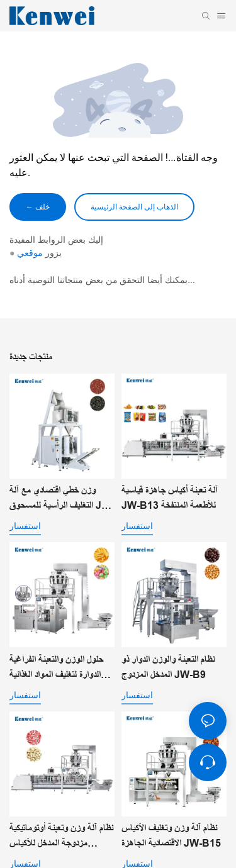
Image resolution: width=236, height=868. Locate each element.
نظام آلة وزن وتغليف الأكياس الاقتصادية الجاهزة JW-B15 (171, 836)
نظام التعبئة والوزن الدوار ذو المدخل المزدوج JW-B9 (168, 667)
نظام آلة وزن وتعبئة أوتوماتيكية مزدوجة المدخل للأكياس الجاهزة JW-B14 (61, 837)
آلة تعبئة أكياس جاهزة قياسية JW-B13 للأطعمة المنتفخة (170, 498)
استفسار (25, 526)
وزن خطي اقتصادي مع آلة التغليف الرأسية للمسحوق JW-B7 (62, 499)
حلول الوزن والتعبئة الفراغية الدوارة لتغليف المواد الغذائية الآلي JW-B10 (56, 668)
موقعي (30, 253)
